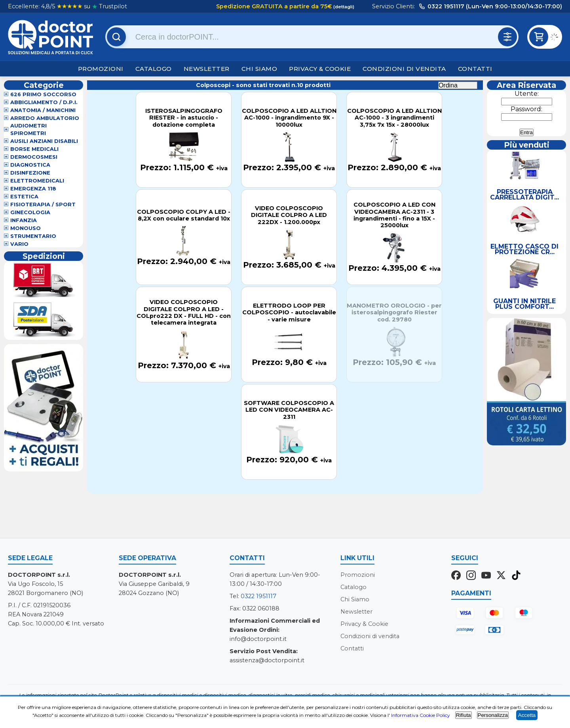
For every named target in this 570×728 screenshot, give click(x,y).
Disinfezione (30, 173)
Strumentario (33, 236)
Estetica (24, 197)
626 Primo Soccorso (43, 94)
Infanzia (24, 220)
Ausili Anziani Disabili (44, 141)
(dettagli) (343, 7)
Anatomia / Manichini (43, 110)
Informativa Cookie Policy (421, 715)
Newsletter (207, 69)
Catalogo (154, 69)
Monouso (26, 228)
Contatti (475, 69)
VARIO (19, 244)
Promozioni (101, 69)
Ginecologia (30, 212)
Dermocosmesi (34, 157)
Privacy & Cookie (320, 69)
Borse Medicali (34, 149)
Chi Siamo (259, 69)
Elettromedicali (37, 181)
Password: (526, 109)
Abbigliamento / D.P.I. (44, 102)
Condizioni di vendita (404, 69)
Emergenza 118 (33, 189)
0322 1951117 (258, 596)
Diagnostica (30, 165)
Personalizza (493, 715)
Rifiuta (464, 715)
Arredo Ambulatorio (45, 118)
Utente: (527, 94)
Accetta (527, 715)
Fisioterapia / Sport (43, 204)
